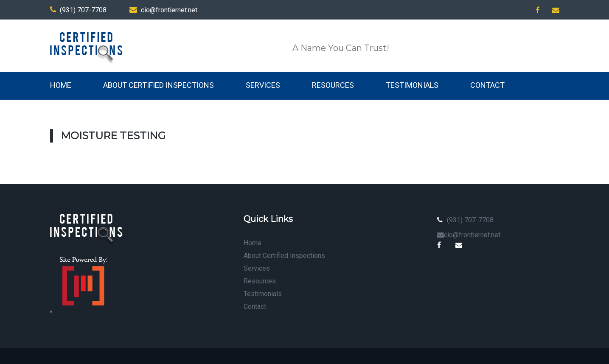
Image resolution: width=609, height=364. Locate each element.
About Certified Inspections (159, 85)
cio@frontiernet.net (163, 10)
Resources (333, 85)
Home (61, 85)
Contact (487, 85)
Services (263, 85)
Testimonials (412, 85)
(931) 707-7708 (78, 10)
